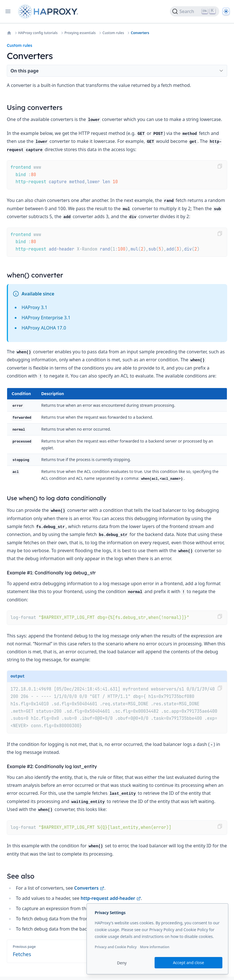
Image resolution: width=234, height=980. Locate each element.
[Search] (195, 11)
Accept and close (189, 963)
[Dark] (226, 11)
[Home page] (49, 12)
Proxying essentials (80, 33)
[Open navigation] (8, 11)
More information (155, 947)
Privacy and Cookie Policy (116, 947)
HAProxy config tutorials (38, 33)
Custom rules (113, 33)
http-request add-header (111, 898)
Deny (122, 963)
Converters (140, 33)
